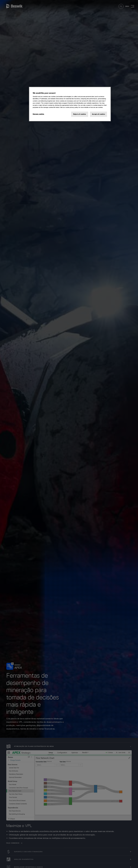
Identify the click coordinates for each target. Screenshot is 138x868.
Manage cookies (38, 114)
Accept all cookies (99, 114)
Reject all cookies (80, 114)
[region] (70, 104)
